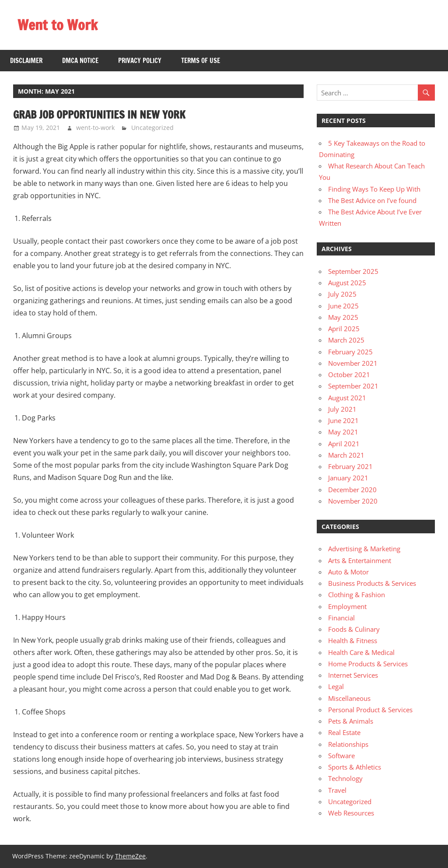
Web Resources (351, 813)
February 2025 (350, 352)
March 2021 (346, 455)
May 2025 (343, 317)
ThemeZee (130, 856)
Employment (347, 606)
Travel (337, 790)
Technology (345, 778)
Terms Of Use (201, 61)
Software (341, 756)
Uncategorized (152, 128)
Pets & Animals (351, 721)
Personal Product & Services (370, 710)
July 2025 (342, 294)
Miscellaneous (349, 698)
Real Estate (344, 732)
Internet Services (353, 675)
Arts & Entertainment (360, 560)
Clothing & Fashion (357, 595)
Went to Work (58, 25)
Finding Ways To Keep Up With (374, 189)
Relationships (348, 744)
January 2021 (348, 478)
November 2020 (353, 501)
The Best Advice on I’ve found (372, 200)
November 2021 (353, 363)
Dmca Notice (80, 61)
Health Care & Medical (361, 652)
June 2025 (343, 306)
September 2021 (353, 386)
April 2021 (344, 444)
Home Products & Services (368, 664)
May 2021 (343, 432)
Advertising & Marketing (364, 549)
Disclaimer (26, 61)
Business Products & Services (372, 583)
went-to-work (95, 128)
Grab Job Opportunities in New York (99, 115)
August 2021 (347, 398)
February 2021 (350, 466)
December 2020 (352, 490)
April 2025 (344, 329)
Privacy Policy (140, 61)
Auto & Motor (348, 572)
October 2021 (349, 374)
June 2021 (343, 420)
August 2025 (347, 283)
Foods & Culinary (354, 629)
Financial (341, 618)
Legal (336, 686)
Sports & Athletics (355, 767)
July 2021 (342, 409)
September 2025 (353, 271)
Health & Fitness (353, 640)
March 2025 (346, 340)
